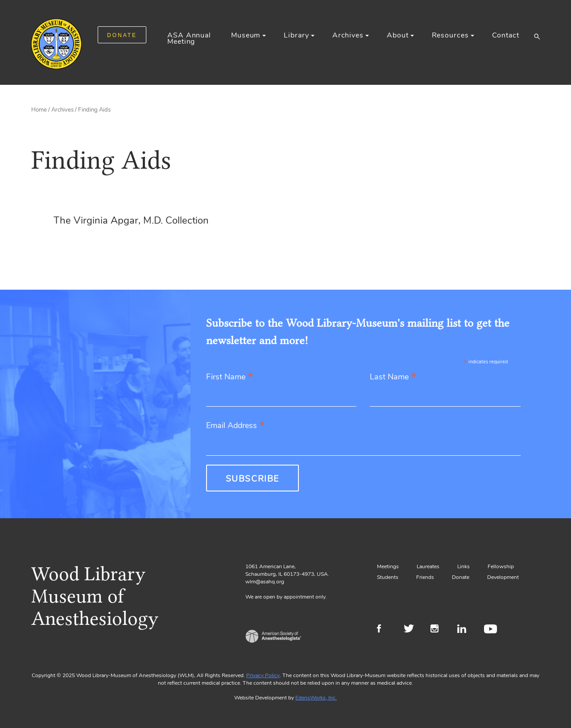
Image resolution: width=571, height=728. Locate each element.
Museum (246, 35)
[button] (537, 36)
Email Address (235, 426)
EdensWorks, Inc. (316, 698)
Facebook (385, 630)
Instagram (438, 630)
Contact (506, 35)
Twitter (412, 630)
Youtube (492, 630)
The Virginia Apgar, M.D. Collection (131, 220)
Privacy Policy (263, 675)
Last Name (393, 377)
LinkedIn (465, 630)
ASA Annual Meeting (189, 38)
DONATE (122, 35)
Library (296, 35)
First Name (230, 377)
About (397, 35)
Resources (450, 35)
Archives (348, 35)
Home (39, 110)
